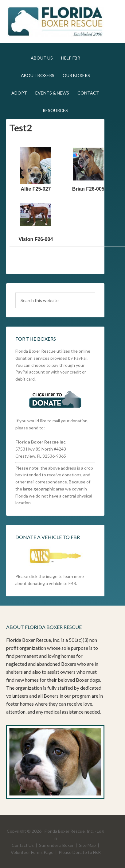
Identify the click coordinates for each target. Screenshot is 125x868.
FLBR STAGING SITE (55, 21)
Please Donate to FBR (80, 852)
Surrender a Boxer (56, 845)
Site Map (87, 845)
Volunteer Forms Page (32, 852)
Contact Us (23, 845)
